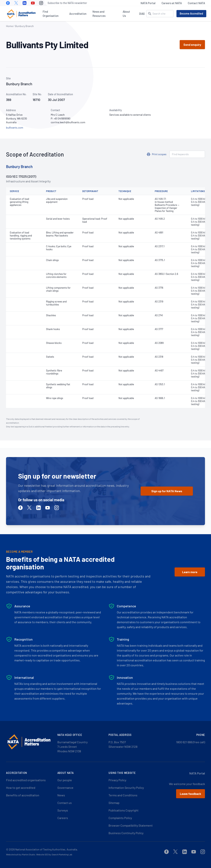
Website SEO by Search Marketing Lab (54, 854)
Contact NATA (196, 3)
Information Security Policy (126, 788)
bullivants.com (15, 127)
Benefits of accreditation (23, 795)
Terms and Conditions (123, 795)
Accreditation (78, 14)
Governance (65, 788)
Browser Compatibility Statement (131, 825)
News (61, 795)
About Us (126, 14)
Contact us (65, 803)
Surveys (63, 810)
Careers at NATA (172, 3)
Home (9, 26)
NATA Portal (148, 3)
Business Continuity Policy (126, 833)
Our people (65, 780)
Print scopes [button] (159, 154)
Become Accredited (191, 14)
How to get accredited (21, 788)
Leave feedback (191, 794)
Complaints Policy (120, 818)
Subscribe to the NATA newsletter (67, 3)
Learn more (190, 572)
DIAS (142, 14)
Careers (63, 818)
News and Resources (99, 14)
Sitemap (114, 803)
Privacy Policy (117, 780)
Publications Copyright (124, 810)
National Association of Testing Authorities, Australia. (47, 849)
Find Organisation (51, 14)
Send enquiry (192, 45)
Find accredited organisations (26, 780)
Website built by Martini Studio (21, 854)
